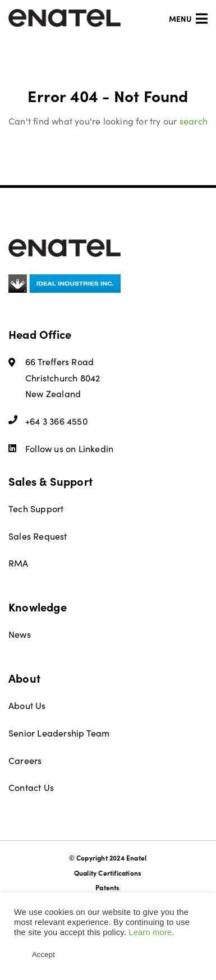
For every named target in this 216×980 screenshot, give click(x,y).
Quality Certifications (108, 873)
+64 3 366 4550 (48, 421)
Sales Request (38, 536)
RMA (19, 563)
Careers (25, 760)
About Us (27, 705)
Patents (107, 887)
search (194, 121)
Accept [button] (43, 954)
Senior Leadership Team (59, 733)
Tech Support (36, 508)
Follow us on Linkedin (61, 448)
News (20, 634)
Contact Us (31, 787)
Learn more (150, 932)
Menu (188, 19)
